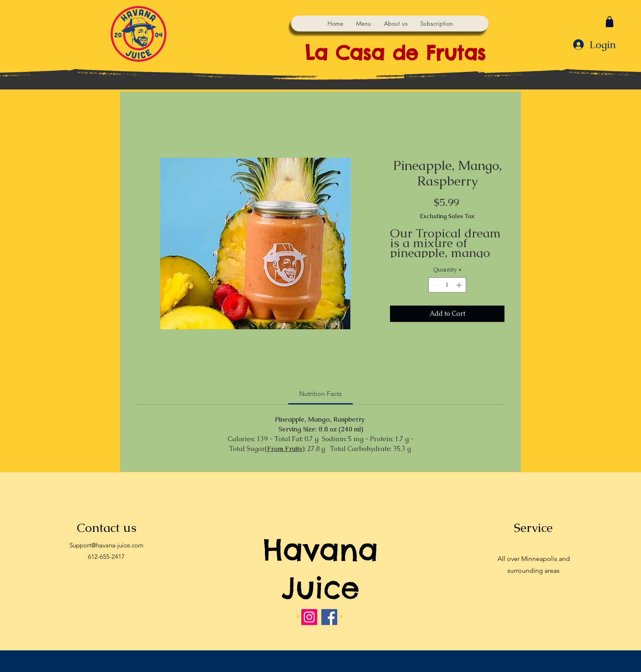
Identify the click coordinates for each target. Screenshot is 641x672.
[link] (320, 394)
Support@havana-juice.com (106, 545)
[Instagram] (309, 617)
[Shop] (610, 22)
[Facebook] (329, 617)
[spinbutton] (447, 285)
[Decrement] (435, 285)
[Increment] (460, 285)
